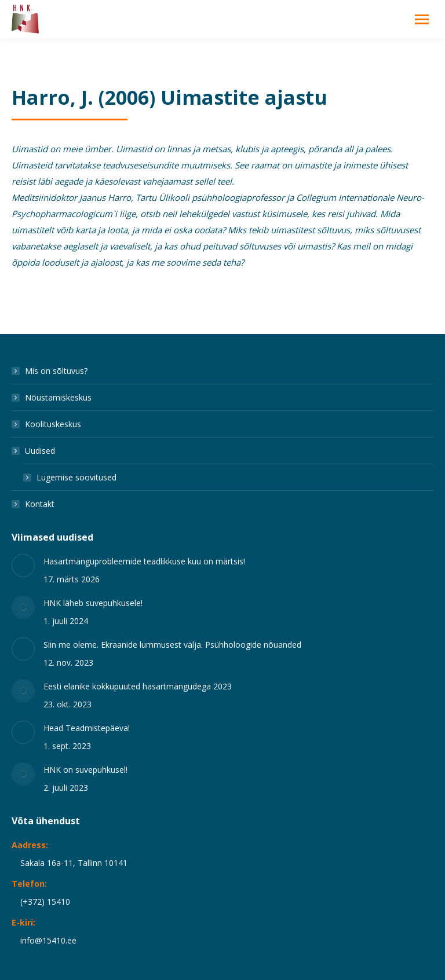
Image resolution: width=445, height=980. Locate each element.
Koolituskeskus (53, 424)
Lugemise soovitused (76, 477)
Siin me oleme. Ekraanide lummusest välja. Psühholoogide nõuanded (172, 645)
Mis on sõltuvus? (56, 371)
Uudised (34, 451)
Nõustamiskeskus (58, 397)
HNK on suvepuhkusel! (85, 770)
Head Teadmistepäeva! (87, 728)
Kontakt (40, 504)
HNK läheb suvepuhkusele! (93, 603)
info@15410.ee (48, 940)
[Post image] (23, 566)
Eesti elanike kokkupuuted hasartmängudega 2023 (138, 686)
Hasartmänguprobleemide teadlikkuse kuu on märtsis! (144, 561)
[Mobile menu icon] (422, 19)
